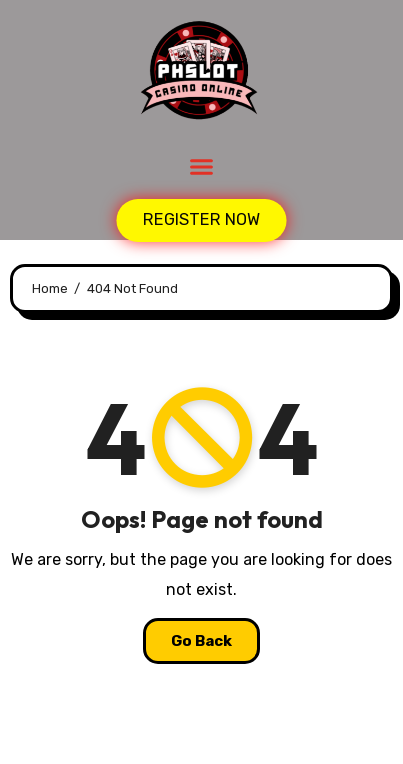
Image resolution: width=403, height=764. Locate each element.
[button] (202, 167)
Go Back (201, 641)
